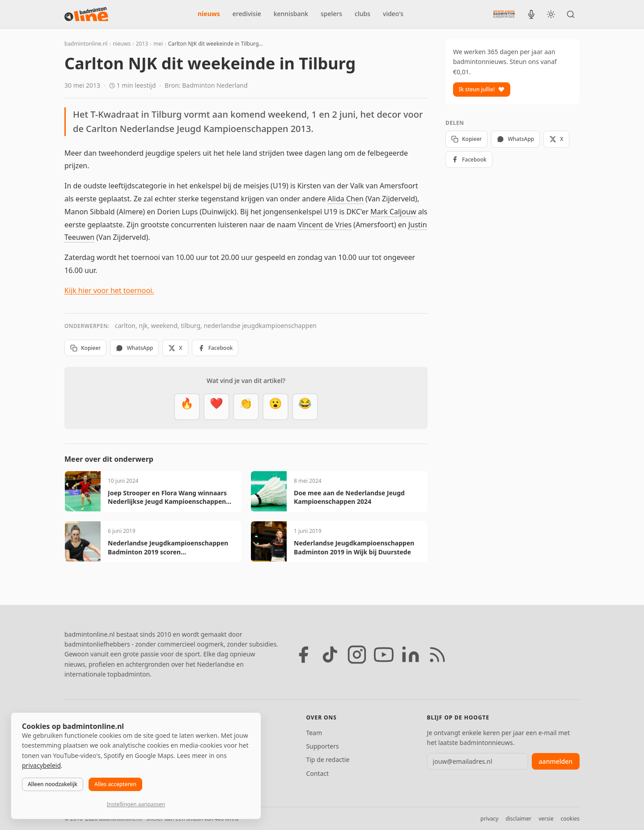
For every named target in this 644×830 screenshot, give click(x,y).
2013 (142, 44)
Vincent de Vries (325, 225)
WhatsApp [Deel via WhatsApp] (134, 348)
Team (314, 733)
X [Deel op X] (175, 348)
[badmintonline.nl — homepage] (86, 14)
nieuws (209, 14)
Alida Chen (345, 199)
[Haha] (305, 407)
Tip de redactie (328, 760)
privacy (489, 819)
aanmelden (556, 761)
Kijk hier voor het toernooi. (109, 290)
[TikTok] (330, 655)
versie (546, 819)
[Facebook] (303, 655)
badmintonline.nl (86, 44)
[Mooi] (216, 407)
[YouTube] (384, 655)
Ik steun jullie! (482, 89)
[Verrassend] (275, 407)
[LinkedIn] (411, 655)
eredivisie (247, 14)
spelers (331, 14)
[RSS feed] (437, 655)
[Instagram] (357, 655)
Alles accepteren (115, 784)
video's (393, 14)
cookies (570, 819)
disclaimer (518, 819)
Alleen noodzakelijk (53, 784)
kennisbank (291, 14)
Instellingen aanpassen (136, 804)
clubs (362, 14)
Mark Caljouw (393, 212)
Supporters (322, 746)
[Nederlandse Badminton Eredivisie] (504, 14)
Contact (317, 773)
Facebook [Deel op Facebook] (215, 348)
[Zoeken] (571, 14)
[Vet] (187, 407)
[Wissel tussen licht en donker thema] (551, 14)
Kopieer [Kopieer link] (85, 348)
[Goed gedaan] (246, 407)
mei (158, 44)
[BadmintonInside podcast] (531, 14)
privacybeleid (41, 765)
